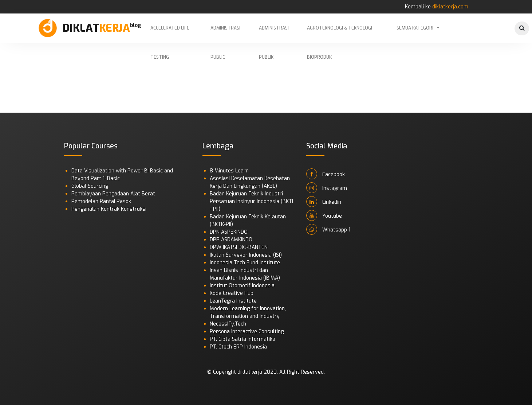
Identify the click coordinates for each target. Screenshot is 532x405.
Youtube (324, 215)
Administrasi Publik (274, 34)
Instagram (327, 188)
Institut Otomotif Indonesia (242, 286)
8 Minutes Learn (229, 171)
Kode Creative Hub (232, 293)
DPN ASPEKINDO (229, 232)
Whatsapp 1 (328, 229)
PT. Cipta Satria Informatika (243, 339)
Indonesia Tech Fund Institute (245, 263)
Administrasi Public (225, 34)
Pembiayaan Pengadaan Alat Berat (113, 194)
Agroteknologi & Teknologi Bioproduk (340, 34)
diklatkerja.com (450, 7)
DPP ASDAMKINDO (231, 240)
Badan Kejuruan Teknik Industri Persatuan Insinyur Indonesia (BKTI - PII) (251, 201)
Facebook (326, 174)
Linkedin (324, 202)
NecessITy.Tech (228, 324)
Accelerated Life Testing (170, 34)
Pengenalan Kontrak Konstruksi (109, 209)
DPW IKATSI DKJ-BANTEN (239, 247)
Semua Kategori (415, 28)
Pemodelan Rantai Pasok (101, 201)
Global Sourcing (90, 186)
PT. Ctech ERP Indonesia (238, 347)
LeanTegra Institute (233, 301)
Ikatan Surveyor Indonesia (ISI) (246, 255)
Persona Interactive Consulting (247, 332)
